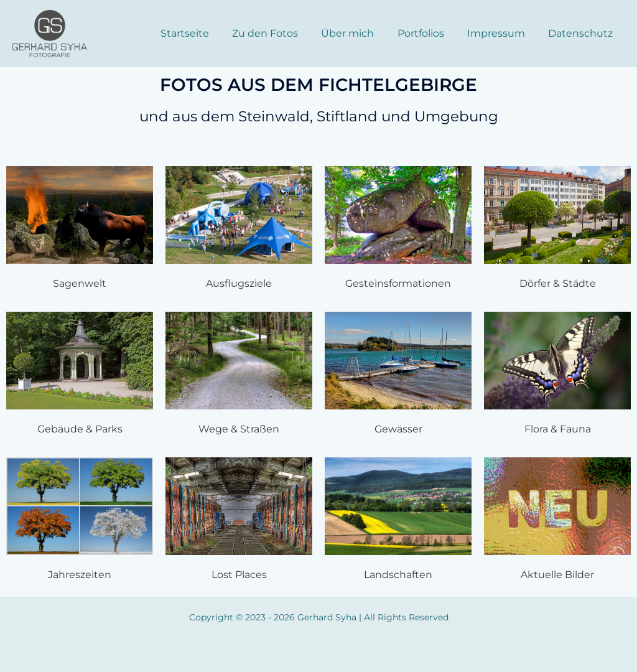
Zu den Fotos (280, 33)
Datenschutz (582, 33)
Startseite (203, 33)
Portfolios (429, 33)
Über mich (359, 33)
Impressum (501, 33)
